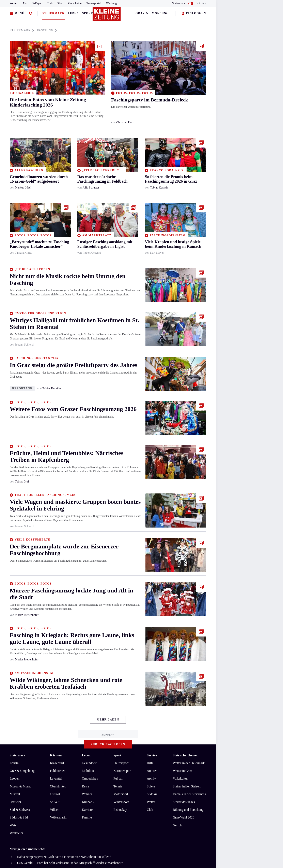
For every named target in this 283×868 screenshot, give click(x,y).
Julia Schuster (91, 188)
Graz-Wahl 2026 (184, 817)
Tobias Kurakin (159, 188)
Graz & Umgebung (152, 13)
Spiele (151, 786)
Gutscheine (75, 3)
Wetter (14, 3)
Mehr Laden (108, 720)
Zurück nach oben (108, 744)
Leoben (15, 778)
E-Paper (37, 3)
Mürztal (15, 794)
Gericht (178, 825)
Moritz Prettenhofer (27, 615)
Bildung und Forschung (188, 810)
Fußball (118, 778)
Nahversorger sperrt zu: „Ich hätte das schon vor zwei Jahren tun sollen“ (64, 857)
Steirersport (121, 763)
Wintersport (121, 802)
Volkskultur (180, 778)
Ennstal (15, 763)
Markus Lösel (23, 188)
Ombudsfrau (90, 778)
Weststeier (16, 833)
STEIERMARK (22, 30)
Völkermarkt (58, 817)
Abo (25, 3)
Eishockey (120, 810)
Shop (60, 3)
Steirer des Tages (184, 802)
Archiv (151, 778)
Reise (85, 786)
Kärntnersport (122, 771)
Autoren (152, 771)
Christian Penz (125, 122)
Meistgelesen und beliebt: (27, 849)
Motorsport (121, 794)
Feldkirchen (58, 771)
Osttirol (55, 794)
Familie (87, 817)
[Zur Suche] (31, 13)
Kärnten (201, 3)
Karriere (87, 810)
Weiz (13, 825)
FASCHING (47, 30)
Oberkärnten (58, 786)
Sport (88, 13)
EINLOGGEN (194, 13)
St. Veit (55, 802)
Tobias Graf (22, 481)
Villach (55, 810)
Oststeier (15, 802)
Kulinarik (88, 802)
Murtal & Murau (21, 786)
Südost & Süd (19, 817)
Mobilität (88, 771)
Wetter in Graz (182, 771)
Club (50, 3)
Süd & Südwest (20, 810)
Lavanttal (56, 778)
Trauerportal (94, 3)
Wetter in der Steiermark (189, 763)
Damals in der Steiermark (189, 794)
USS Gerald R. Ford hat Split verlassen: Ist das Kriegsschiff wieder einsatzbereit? (70, 863)
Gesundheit (89, 763)
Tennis (118, 786)
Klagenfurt (57, 763)
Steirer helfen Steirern (187, 786)
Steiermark (53, 13)
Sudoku (152, 794)
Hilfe (150, 763)
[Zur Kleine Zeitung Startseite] (107, 16)
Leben (73, 13)
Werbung (112, 3)
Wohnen (87, 794)
